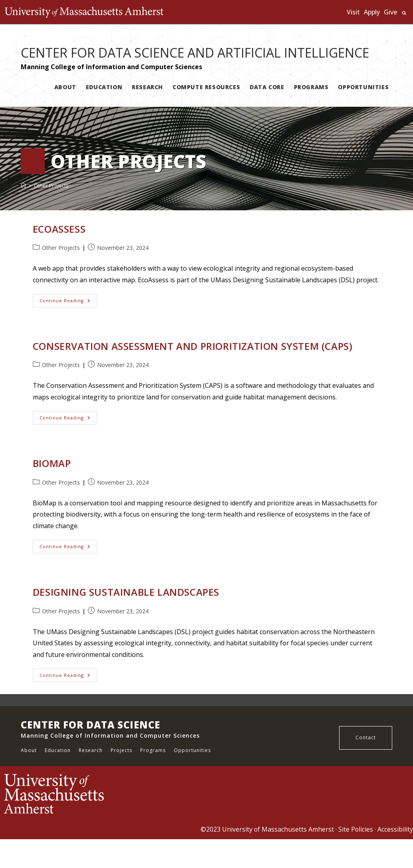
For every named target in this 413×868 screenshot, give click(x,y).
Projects (121, 750)
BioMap (52, 463)
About (29, 750)
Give (390, 12)
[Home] (23, 186)
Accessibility (395, 829)
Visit (353, 12)
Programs (153, 750)
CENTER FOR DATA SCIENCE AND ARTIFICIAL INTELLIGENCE (195, 53)
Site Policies (355, 829)
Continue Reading (68, 300)
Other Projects (51, 186)
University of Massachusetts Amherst (277, 829)
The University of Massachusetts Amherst (86, 12)
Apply (372, 12)
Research (91, 750)
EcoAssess (59, 229)
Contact (366, 737)
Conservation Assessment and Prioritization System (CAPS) (193, 346)
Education (58, 750)
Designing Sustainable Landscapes (126, 592)
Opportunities (192, 750)
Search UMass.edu (404, 13)
